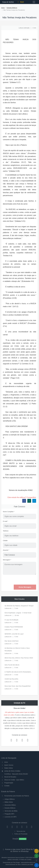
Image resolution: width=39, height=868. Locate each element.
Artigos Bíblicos (10, 799)
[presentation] (20, 580)
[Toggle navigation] (34, 2)
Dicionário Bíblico (10, 805)
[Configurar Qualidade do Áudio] (37, 861)
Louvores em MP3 (11, 817)
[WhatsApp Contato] (27, 827)
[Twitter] (17, 827)
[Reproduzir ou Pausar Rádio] (37, 865)
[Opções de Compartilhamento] (37, 856)
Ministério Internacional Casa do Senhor (13, 858)
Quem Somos (7, 765)
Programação (7, 783)
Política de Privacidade (19, 834)
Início (3, 8)
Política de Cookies (26, 860)
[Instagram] (12, 827)
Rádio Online (7, 768)
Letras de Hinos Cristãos (11, 771)
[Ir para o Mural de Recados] (37, 851)
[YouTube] (22, 827)
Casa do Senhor (8, 2)
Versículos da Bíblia (11, 811)
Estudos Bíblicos (12, 8)
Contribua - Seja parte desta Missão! (15, 774)
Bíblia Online (9, 802)
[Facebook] (7, 827)
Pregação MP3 (9, 814)
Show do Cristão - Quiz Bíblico (13, 780)
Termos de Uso (19, 831)
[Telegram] (32, 827)
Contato (5, 786)
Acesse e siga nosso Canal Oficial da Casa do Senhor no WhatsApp (19, 850)
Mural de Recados (9, 777)
